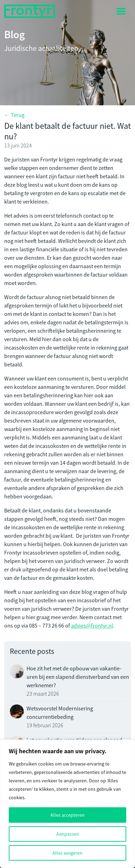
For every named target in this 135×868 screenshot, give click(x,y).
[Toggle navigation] (121, 11)
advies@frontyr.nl (92, 626)
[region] (67, 804)
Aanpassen (68, 834)
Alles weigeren (67, 853)
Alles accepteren (67, 815)
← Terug (14, 115)
